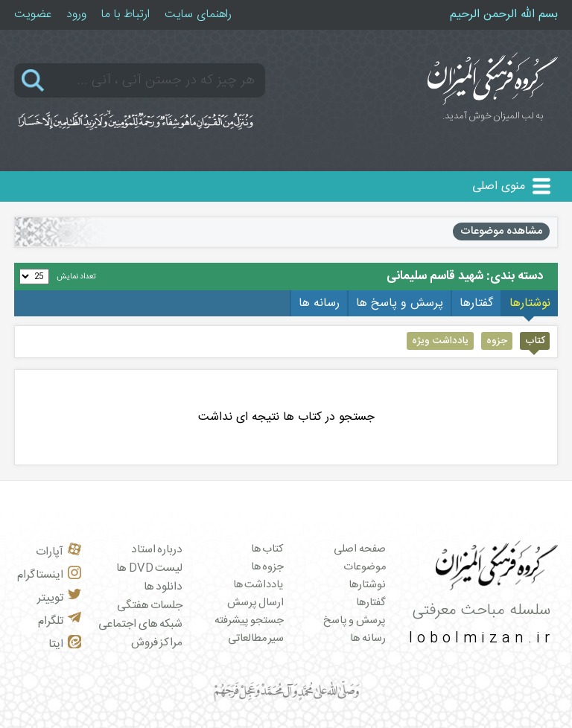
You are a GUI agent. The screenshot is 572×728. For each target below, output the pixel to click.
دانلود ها (163, 587)
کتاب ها (268, 549)
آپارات (58, 552)
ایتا (65, 644)
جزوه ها (268, 567)
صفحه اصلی (360, 549)
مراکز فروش (157, 643)
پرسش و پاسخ (355, 621)
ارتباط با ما (125, 15)
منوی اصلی (499, 186)
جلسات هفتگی (150, 606)
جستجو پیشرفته (250, 621)
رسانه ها (368, 639)
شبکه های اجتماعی (140, 624)
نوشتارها (367, 585)
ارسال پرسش (256, 603)
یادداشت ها (259, 585)
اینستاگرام (49, 575)
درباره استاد (157, 550)
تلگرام (60, 621)
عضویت (33, 15)
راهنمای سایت (198, 15)
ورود (76, 15)
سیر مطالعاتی (256, 639)
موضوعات (365, 567)
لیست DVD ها (149, 568)
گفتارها (371, 603)
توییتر (59, 598)
